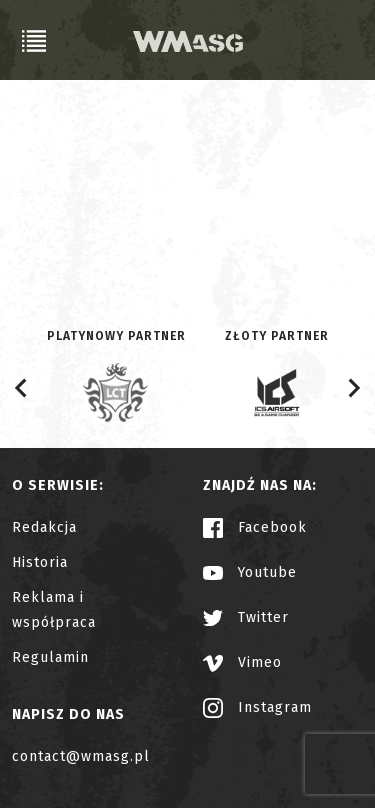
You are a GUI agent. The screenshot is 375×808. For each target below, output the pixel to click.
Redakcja (44, 527)
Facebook (255, 527)
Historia (40, 562)
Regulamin (50, 657)
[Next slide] (353, 388)
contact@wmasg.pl (81, 756)
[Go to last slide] (22, 388)
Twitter (246, 617)
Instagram (257, 707)
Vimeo (242, 662)
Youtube (250, 572)
